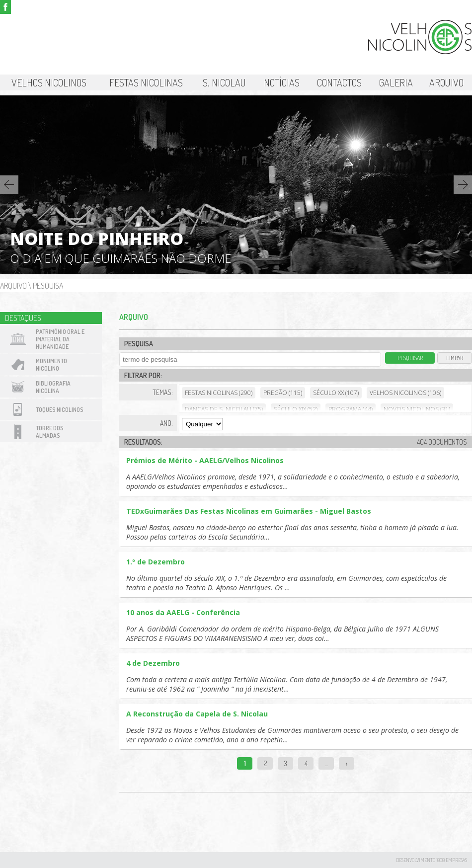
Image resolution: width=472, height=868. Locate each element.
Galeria (396, 82)
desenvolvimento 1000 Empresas (432, 860)
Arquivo (446, 82)
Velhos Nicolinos (49, 82)
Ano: (166, 423)
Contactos (339, 82)
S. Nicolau (224, 82)
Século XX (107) (336, 393)
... (326, 763)
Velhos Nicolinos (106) (405, 393)
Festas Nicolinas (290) (219, 393)
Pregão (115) (283, 393)
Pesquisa (48, 286)
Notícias (282, 82)
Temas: (163, 392)
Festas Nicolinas (146, 82)
